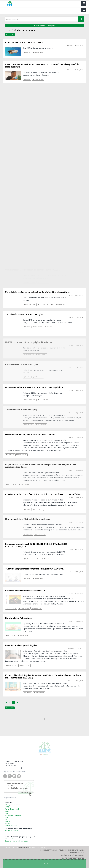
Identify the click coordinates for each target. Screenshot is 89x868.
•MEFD (7, 817)
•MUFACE (8, 824)
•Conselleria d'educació (13, 815)
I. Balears (70, 46)
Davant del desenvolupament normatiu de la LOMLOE (30, 435)
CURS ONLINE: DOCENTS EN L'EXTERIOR (24, 42)
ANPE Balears (24, 847)
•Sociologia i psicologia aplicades (16, 841)
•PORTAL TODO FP (11, 826)
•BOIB (7, 811)
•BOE (6, 813)
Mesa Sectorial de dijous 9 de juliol (21, 645)
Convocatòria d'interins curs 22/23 (22, 365)
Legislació (10, 455)
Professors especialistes (31, 559)
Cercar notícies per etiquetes (44, 26)
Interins (27, 377)
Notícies (27, 79)
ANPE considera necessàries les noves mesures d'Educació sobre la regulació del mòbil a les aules (42, 66)
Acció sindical (11, 484)
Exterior (27, 52)
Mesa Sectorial (12, 665)
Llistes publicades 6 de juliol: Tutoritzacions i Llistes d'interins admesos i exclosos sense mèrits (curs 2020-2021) (43, 677)
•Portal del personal (12, 809)
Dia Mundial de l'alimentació (18, 618)
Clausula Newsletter (76, 853)
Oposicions (28, 534)
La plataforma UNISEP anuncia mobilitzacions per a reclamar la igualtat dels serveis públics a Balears (40, 466)
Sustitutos (27, 693)
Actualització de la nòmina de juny (21, 410)
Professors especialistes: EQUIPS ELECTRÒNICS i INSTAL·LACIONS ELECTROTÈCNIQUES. (36, 545)
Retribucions (28, 425)
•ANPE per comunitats (12, 805)
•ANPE (7, 807)
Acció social (11, 635)
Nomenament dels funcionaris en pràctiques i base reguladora (34, 387)
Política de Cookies (66, 850)
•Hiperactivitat (10, 839)
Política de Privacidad (49, 850)
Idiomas (27, 579)
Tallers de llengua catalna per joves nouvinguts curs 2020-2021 (34, 569)
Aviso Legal (80, 850)
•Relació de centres (11, 830)
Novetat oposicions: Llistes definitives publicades (28, 519)
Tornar (10, 34)
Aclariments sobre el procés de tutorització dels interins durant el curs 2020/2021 (43, 494)
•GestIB (7, 822)
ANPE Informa (38, 52)
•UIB (6, 819)
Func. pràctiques (29, 400)
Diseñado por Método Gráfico (72, 855)
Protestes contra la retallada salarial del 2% (25, 591)
